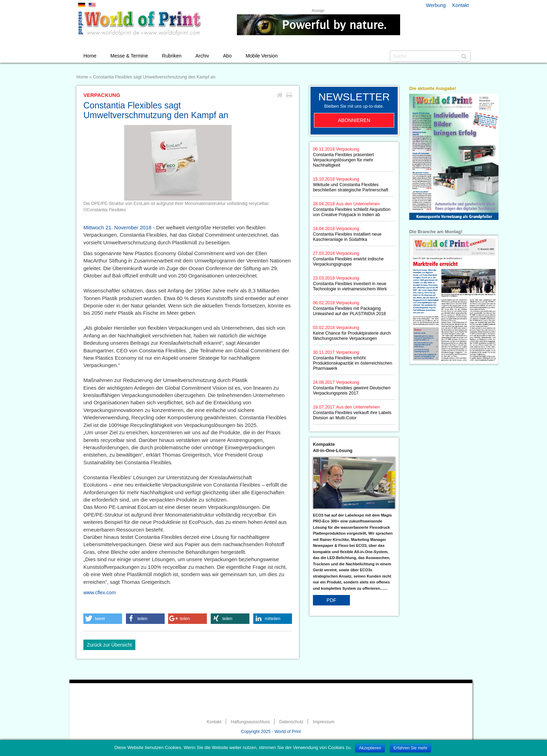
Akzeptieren (370, 748)
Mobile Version (262, 56)
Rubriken (172, 56)
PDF (331, 600)
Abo (227, 56)
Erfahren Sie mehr (410, 748)
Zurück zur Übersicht (109, 645)
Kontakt (461, 5)
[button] (103, 619)
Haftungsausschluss (250, 722)
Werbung (436, 5)
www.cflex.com (100, 593)
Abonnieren (354, 120)
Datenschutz (291, 722)
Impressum (324, 722)
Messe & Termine (129, 56)
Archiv (202, 56)
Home (90, 56)
